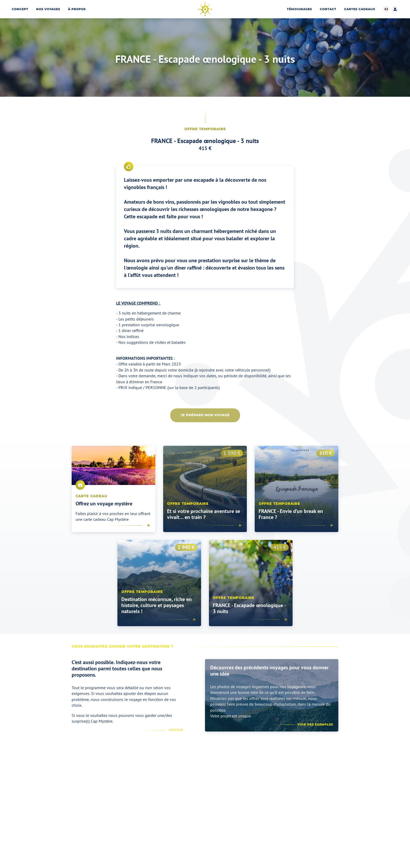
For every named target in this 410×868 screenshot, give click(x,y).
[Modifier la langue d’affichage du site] (386, 9)
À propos (77, 9)
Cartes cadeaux (360, 9)
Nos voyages (48, 9)
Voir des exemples (315, 725)
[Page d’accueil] (205, 9)
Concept (20, 9)
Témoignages (299, 9)
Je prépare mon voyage (205, 415)
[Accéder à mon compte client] (395, 9)
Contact (328, 9)
